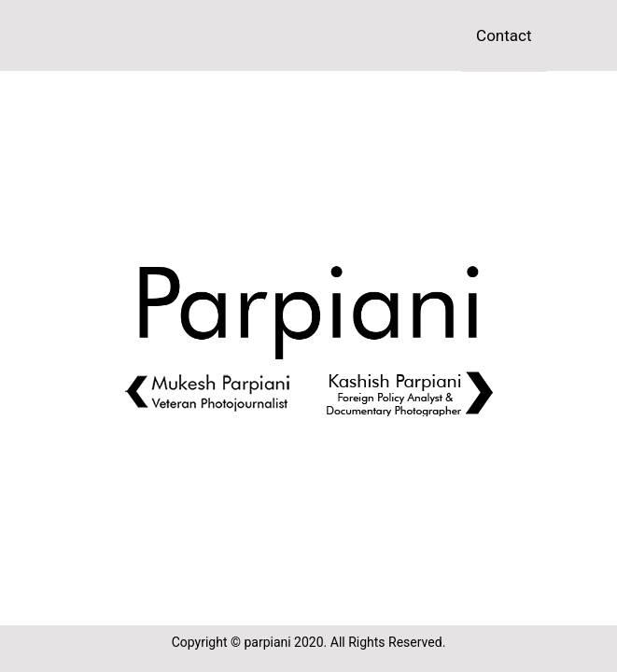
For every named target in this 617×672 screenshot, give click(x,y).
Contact (504, 35)
